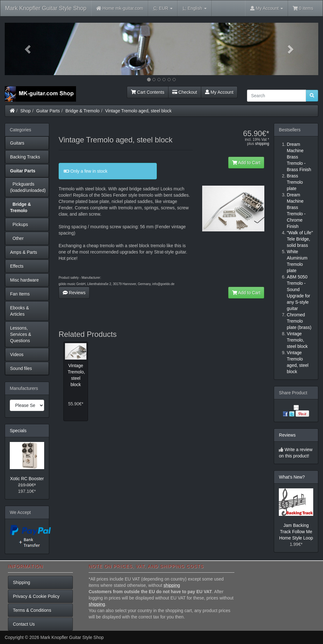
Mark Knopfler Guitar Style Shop (46, 8)
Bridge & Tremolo (83, 111)
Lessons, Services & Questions (21, 334)
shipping (262, 144)
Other (17, 238)
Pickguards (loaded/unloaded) (28, 187)
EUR (163, 8)
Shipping (22, 582)
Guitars (17, 143)
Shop (26, 111)
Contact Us (24, 624)
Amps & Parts (24, 252)
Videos (17, 355)
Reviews (74, 293)
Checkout (185, 92)
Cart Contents (148, 92)
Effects (17, 266)
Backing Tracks (25, 157)
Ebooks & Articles (20, 311)
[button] (28, 49)
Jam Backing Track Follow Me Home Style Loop (296, 532)
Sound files (21, 368)
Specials (18, 431)
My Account (219, 92)
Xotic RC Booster (27, 479)
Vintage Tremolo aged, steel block (138, 111)
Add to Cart (246, 163)
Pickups (19, 224)
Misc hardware (24, 280)
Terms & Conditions (32, 610)
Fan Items (20, 294)
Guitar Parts (48, 111)
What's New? (292, 477)
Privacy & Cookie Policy (36, 596)
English (194, 8)
